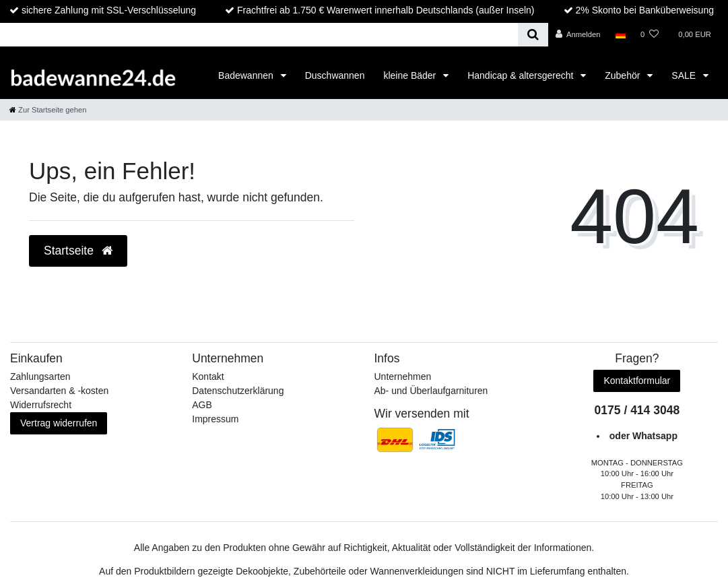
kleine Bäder (411, 75)
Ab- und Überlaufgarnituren (431, 391)
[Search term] (259, 35)
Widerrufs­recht (41, 405)
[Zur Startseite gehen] (48, 110)
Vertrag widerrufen (59, 423)
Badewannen (247, 75)
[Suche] (533, 35)
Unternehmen (403, 377)
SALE (685, 75)
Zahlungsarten (40, 377)
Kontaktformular (637, 381)
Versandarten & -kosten (59, 391)
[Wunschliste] (650, 34)
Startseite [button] (78, 251)
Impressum (215, 419)
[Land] (621, 34)
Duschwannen (335, 75)
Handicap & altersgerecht (522, 75)
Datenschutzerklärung (238, 391)
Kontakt (208, 377)
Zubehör (624, 75)
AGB (202, 405)
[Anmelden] (578, 34)
